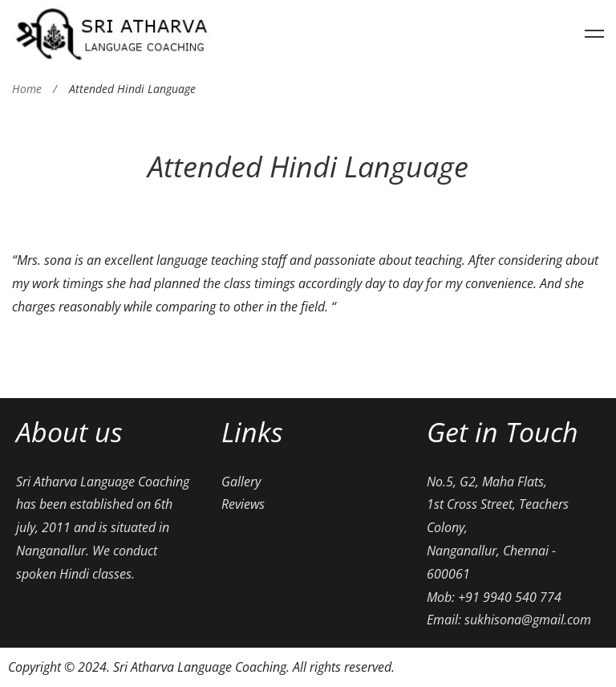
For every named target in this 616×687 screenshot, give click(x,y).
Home (27, 89)
